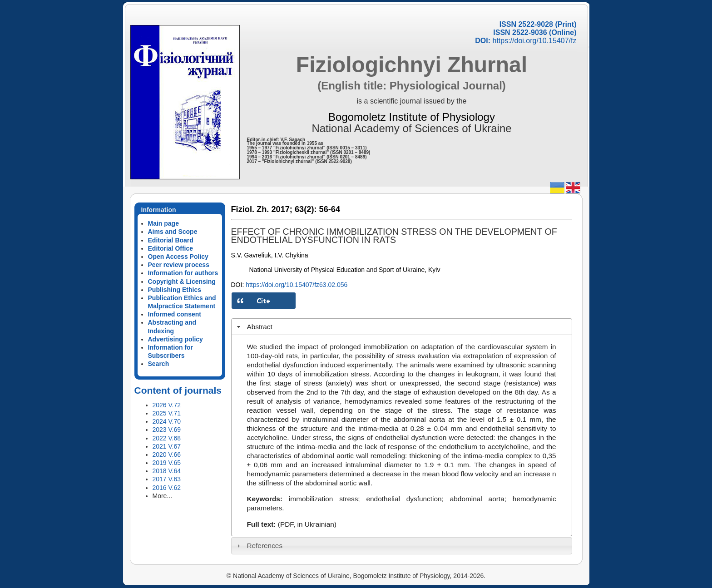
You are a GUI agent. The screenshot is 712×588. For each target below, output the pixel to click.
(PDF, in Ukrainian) (307, 524)
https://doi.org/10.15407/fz (534, 41)
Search (159, 364)
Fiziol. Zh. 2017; (262, 209)
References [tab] (259, 546)
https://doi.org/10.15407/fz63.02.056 (297, 285)
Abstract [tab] (254, 327)
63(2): (306, 209)
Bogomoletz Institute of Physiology (412, 117)
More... (163, 496)
